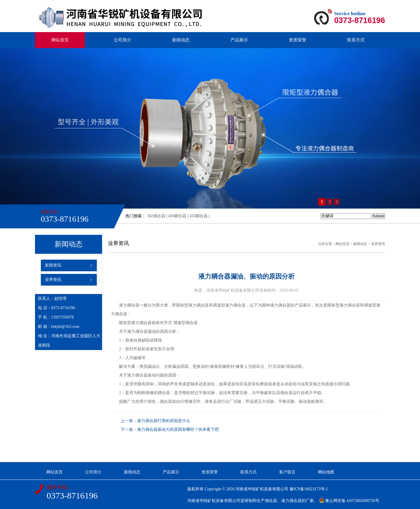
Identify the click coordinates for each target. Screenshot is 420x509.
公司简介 (123, 40)
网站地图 (326, 472)
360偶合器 (156, 216)
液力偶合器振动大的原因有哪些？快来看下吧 (178, 430)
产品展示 (239, 40)
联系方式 (356, 40)
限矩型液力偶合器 (192, 305)
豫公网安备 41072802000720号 (349, 501)
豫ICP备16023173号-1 (309, 489)
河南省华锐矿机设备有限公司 (262, 489)
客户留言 (287, 472)
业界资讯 (53, 280)
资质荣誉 (297, 40)
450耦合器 (198, 216)
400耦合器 (177, 216)
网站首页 (60, 40)
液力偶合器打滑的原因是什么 (164, 421)
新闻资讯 (53, 265)
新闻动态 (181, 40)
